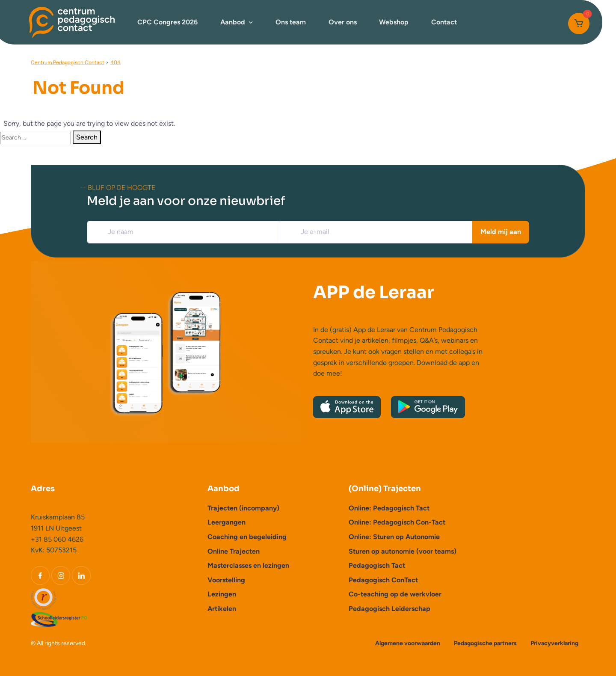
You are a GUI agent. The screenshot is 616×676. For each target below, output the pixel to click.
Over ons (343, 22)
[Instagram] (61, 575)
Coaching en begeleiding (247, 537)
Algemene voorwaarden (408, 643)
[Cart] (579, 24)
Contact (444, 22)
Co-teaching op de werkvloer (395, 594)
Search (87, 137)
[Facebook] (40, 575)
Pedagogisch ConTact (383, 580)
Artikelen (222, 609)
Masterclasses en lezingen (248, 565)
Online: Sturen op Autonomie (394, 537)
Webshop (394, 22)
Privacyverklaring (554, 643)
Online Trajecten (234, 551)
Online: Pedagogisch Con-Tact (397, 522)
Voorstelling (226, 580)
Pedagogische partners (485, 643)
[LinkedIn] (81, 575)
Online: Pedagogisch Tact (389, 508)
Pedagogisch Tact (377, 565)
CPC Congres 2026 (167, 22)
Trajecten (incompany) (243, 508)
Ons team (291, 22)
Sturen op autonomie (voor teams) (403, 551)
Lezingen (222, 594)
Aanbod (233, 22)
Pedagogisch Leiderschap (389, 609)
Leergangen (227, 522)
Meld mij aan (501, 232)
